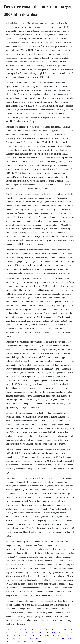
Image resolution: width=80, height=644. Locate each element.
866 (38, 638)
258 (7, 641)
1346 (26, 641)
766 (19, 641)
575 (20, 635)
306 (14, 638)
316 (7, 635)
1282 (50, 638)
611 (53, 635)
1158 (70, 638)
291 (52, 629)
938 (31, 638)
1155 (27, 635)
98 (66, 632)
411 (13, 641)
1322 (34, 635)
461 (25, 638)
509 (40, 632)
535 (45, 629)
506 (20, 629)
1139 (34, 632)
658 (40, 635)
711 (14, 629)
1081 (71, 629)
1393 (7, 632)
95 (20, 638)
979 (58, 629)
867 (59, 635)
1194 (7, 638)
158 (72, 632)
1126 (66, 635)
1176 (53, 632)
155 (21, 632)
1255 (47, 635)
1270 (14, 635)
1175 (60, 632)
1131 (7, 629)
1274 (57, 638)
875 (46, 632)
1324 (39, 629)
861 (32, 641)
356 (73, 635)
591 (32, 629)
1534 (14, 632)
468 (63, 638)
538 (26, 629)
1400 (64, 629)
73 (43, 638)
